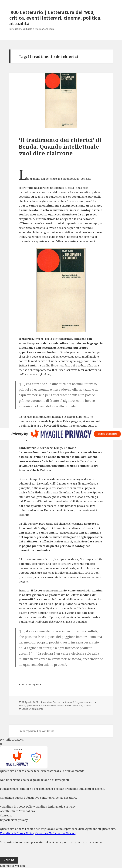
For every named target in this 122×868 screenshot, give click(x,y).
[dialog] (61, 841)
